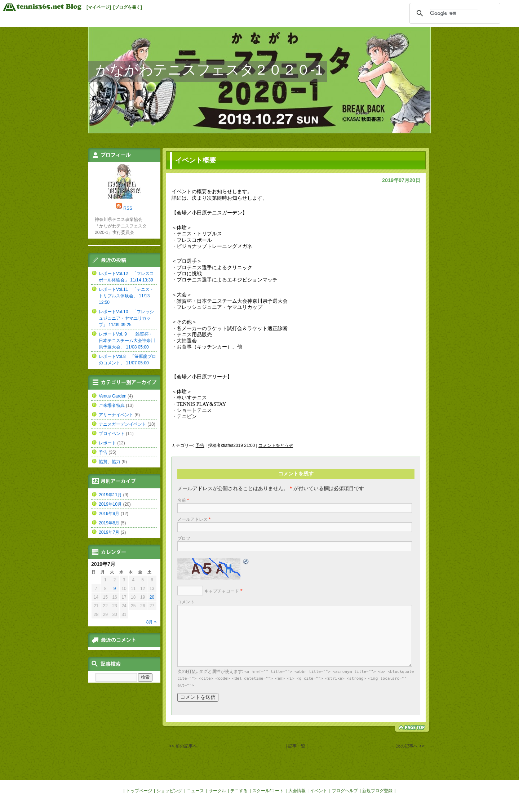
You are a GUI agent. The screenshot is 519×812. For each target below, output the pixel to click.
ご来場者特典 (112, 405)
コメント (186, 602)
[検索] (454, 13)
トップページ (139, 791)
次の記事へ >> (410, 746)
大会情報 (297, 791)
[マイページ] (99, 7)
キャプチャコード (222, 591)
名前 (183, 500)
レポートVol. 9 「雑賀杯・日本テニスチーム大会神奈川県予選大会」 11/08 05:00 (127, 341)
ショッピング (169, 791)
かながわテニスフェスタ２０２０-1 (209, 70)
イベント (319, 791)
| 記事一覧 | (297, 746)
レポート (107, 443)
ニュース (195, 791)
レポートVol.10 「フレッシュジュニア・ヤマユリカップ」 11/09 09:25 (126, 318)
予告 (200, 445)
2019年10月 (110, 504)
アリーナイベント (116, 415)
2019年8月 (109, 523)
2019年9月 (109, 514)
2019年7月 (109, 532)
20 (152, 597)
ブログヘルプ (345, 791)
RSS (128, 208)
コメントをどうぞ (276, 445)
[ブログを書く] (128, 7)
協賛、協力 (110, 462)
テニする (239, 791)
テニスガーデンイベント (123, 424)
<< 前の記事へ (183, 746)
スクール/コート (268, 791)
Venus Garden (113, 396)
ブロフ (184, 538)
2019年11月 (110, 495)
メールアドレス (194, 519)
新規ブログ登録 (377, 791)
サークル (217, 791)
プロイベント (112, 434)
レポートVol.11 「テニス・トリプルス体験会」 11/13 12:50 (126, 296)
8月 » (152, 622)
